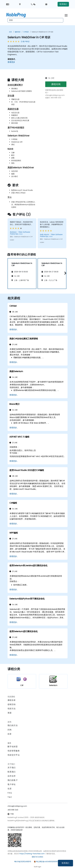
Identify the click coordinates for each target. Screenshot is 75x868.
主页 (10, 32)
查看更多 (11, 62)
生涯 (10, 789)
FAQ (10, 793)
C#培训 (26, 32)
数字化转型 (13, 747)
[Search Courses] (35, 20)
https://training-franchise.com (32, 854)
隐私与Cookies (37, 857)
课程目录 (12, 700)
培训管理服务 (14, 751)
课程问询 (56, 84)
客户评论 (12, 784)
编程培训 (18, 32)
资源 (10, 713)
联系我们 (65, 863)
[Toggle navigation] (66, 15)
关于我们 (12, 768)
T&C (10, 797)
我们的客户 (13, 780)
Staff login (37, 867)
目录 (10, 734)
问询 (10, 730)
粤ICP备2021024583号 (23, 862)
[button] (65, 273)
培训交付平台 (14, 755)
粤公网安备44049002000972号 (48, 862)
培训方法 (12, 709)
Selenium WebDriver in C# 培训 (42, 32)
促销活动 (12, 704)
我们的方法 (13, 725)
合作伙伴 (12, 776)
